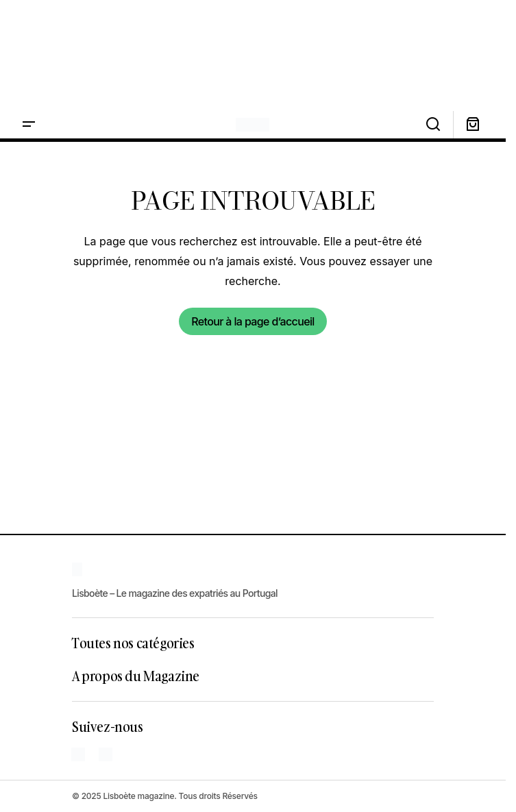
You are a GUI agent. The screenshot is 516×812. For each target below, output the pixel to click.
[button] (29, 125)
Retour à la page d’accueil (253, 321)
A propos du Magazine (136, 676)
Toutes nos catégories (133, 643)
